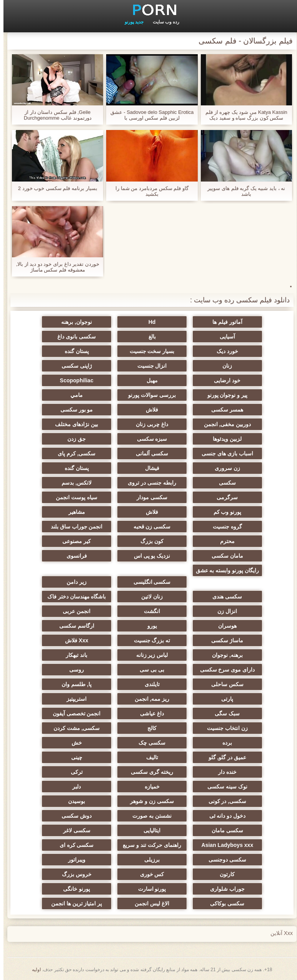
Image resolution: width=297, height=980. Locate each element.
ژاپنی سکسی (73, 366)
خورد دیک (224, 351)
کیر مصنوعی (73, 541)
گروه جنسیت (224, 527)
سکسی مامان (224, 830)
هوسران (224, 626)
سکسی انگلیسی (149, 582)
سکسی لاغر (73, 830)
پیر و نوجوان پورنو (224, 395)
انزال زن (224, 611)
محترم (224, 541)
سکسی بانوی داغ (73, 337)
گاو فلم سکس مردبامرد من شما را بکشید (148, 191)
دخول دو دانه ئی (224, 816)
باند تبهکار (73, 655)
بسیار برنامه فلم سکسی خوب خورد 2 (54, 188)
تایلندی (149, 684)
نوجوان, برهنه (73, 322)
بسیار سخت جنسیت (149, 351)
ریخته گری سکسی (148, 772)
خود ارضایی (224, 380)
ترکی (73, 772)
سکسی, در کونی (224, 801)
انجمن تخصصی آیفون (73, 713)
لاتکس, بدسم (73, 483)
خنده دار (224, 772)
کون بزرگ (148, 541)
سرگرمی (224, 497)
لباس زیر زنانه (149, 655)
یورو (149, 626)
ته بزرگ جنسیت (149, 640)
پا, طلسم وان (73, 684)
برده (224, 743)
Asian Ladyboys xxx (224, 845)
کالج (148, 728)
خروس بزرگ (73, 874)
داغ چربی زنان (148, 424)
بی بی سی (148, 670)
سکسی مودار (148, 497)
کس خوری (149, 874)
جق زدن (73, 439)
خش (73, 743)
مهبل (149, 380)
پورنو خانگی (73, 889)
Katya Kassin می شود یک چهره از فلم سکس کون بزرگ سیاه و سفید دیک (243, 115)
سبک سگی (224, 713)
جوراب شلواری (224, 889)
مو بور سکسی (73, 410)
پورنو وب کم (224, 512)
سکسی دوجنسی (224, 860)
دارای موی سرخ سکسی (224, 670)
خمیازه (149, 787)
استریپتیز (73, 699)
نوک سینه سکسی (224, 787)
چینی (73, 757)
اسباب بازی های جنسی (224, 453)
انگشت (148, 611)
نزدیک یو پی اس (149, 556)
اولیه (33, 970)
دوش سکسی (73, 816)
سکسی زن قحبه (149, 527)
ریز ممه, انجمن (149, 699)
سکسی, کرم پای (73, 453)
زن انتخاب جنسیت (224, 728)
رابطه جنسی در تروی (148, 483)
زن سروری (224, 468)
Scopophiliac (73, 380)
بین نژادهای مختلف (73, 424)
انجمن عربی (73, 611)
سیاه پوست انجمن (73, 497)
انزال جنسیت (149, 366)
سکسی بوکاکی (224, 903)
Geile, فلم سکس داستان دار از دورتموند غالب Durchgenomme (54, 115)
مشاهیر (73, 512)
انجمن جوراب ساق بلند (73, 527)
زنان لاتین (148, 597)
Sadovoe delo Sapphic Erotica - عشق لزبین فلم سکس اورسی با (149, 115)
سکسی (224, 483)
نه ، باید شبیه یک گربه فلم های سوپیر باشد (243, 191)
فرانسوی (73, 556)
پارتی (224, 699)
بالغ (149, 337)
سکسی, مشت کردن (73, 728)
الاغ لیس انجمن (148, 903)
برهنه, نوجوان (224, 655)
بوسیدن (73, 801)
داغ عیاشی (148, 713)
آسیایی (224, 337)
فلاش (148, 410)
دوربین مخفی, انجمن (224, 424)
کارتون (224, 874)
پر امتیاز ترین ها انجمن (73, 903)
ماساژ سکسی (224, 640)
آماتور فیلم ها (224, 322)
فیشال (149, 468)
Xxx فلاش (73, 640)
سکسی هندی (224, 597)
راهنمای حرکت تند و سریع (148, 845)
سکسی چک (148, 743)
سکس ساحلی (224, 684)
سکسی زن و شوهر (148, 801)
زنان (224, 366)
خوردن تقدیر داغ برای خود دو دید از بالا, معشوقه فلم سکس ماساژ (54, 267)
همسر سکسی (224, 410)
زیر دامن (73, 582)
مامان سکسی (224, 556)
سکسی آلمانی (148, 453)
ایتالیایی (148, 830)
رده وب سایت (163, 22)
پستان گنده (73, 351)
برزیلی (148, 860)
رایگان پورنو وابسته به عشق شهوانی (224, 572)
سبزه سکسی (149, 439)
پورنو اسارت (149, 889)
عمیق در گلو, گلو (224, 757)
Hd (149, 322)
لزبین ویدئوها (224, 439)
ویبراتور (73, 860)
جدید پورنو (131, 22)
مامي (73, 395)
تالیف (149, 757)
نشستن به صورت (148, 816)
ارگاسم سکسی (73, 626)
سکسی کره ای (73, 845)
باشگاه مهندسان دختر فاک (73, 597)
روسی (73, 670)
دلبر (73, 787)
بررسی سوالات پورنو (148, 395)
